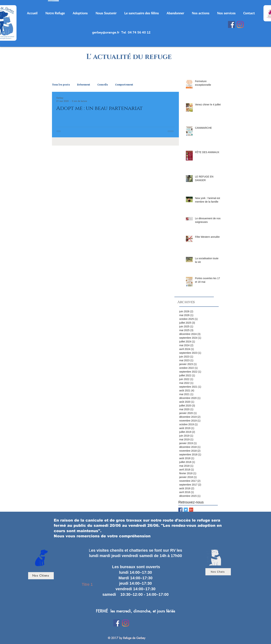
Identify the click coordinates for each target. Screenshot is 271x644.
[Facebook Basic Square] (180, 510)
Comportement (124, 85)
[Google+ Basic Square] (191, 510)
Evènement (84, 85)
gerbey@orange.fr (106, 32)
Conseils (103, 85)
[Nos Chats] (218, 572)
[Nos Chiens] (41, 576)
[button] (56, 13)
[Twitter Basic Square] (186, 510)
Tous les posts (61, 85)
